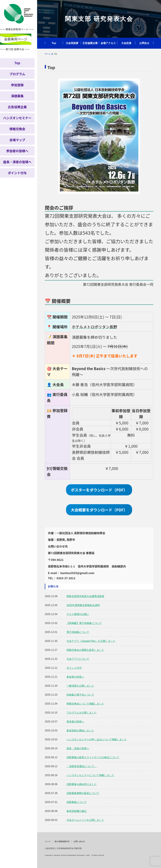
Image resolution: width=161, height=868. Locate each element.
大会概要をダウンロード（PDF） (99, 510)
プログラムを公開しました (82, 713)
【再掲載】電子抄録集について (84, 623)
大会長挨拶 (72, 43)
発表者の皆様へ (75, 722)
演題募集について (77, 802)
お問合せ (144, 43)
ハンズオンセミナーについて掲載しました (90, 775)
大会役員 (126, 43)
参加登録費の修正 (77, 811)
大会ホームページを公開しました (85, 820)
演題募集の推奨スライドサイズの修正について (93, 757)
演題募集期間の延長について (83, 793)
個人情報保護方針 (62, 841)
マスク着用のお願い (78, 614)
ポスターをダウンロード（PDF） (99, 490)
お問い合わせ (79, 841)
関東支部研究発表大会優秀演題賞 (85, 596)
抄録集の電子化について (80, 695)
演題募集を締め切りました (82, 784)
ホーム (48, 54)
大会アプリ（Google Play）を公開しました (91, 641)
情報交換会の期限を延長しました (85, 650)
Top (54, 43)
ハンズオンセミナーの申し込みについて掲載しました (97, 739)
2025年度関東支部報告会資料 (83, 605)
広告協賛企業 (90, 43)
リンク (48, 841)
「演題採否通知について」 (82, 766)
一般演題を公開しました (80, 686)
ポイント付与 (74, 668)
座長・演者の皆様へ (78, 748)
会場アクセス (108, 43)
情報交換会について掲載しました (85, 704)
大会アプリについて (78, 659)
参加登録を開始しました (80, 731)
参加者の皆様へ (75, 677)
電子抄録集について (78, 632)
